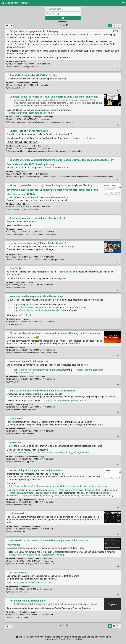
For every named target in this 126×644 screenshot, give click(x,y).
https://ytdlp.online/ (23, 305)
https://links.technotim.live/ (90, 370)
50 (114, 25)
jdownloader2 (15, 146)
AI (29, 172)
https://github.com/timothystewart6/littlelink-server (38, 370)
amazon (21, 229)
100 (119, 25)
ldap (42, 457)
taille (34, 146)
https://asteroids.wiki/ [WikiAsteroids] (16, 532)
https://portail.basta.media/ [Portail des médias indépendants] (18, 617)
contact (12, 229)
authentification (30, 500)
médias (12, 612)
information (20, 457)
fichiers (32, 282)
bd (33, 587)
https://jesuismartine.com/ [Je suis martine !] (18, 592)
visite (18, 404)
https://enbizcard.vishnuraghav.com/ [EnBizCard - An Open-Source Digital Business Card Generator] (21, 410)
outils (20, 254)
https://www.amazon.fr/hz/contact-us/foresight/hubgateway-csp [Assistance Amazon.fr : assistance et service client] (32, 234)
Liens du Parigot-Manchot (16, 3)
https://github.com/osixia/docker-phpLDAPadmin (34, 493)
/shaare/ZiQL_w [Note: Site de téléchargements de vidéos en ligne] (14, 324)
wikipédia (37, 526)
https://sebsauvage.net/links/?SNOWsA (33, 583)
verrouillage (26, 117)
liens (43, 377)
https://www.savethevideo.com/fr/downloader (36, 307)
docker (12, 429)
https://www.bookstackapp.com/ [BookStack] (20, 462)
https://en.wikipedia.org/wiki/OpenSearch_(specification (36, 555)
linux (11, 117)
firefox (39, 559)
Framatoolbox (66, 272)
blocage (26, 204)
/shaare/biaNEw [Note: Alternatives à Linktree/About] (14, 382)
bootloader (13, 348)
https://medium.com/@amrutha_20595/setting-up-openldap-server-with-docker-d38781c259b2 (67, 496)
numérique (38, 117)
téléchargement (23, 83)
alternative (13, 377)
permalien (28, 64)
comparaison (21, 172)
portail (33, 612)
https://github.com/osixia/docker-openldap (80, 490)
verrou (23, 348)
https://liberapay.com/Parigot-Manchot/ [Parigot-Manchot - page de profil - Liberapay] (22, 67)
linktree (23, 377)
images (12, 254)
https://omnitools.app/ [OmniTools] (16, 288)
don (11, 61)
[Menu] (124, 4)
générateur (14, 587)
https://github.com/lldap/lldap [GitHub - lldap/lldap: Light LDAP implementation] (19, 505)
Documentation (74, 639)
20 (110, 25)
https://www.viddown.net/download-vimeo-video (37, 310)
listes (19, 204)
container (21, 429)
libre (16, 61)
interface (26, 146)
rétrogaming (26, 526)
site (32, 404)
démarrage (49, 117)
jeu (11, 526)
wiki (11, 457)
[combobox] (63, 14)
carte (11, 404)
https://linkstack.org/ (24, 373)
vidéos (12, 83)
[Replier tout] (11, 26)
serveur (12, 500)
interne (31, 559)
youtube (35, 83)
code (11, 172)
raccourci (48, 559)
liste (37, 377)
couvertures (25, 587)
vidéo (16, 526)
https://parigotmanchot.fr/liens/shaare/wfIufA (32, 113)
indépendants (23, 612)
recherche (21, 559)
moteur (12, 559)
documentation (32, 457)
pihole (12, 204)
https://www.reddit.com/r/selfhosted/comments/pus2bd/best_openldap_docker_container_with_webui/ (59, 486)
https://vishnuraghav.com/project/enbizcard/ (67, 401)
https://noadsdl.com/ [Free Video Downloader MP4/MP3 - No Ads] (15, 88)
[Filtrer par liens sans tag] (7, 26)
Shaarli (22, 637)
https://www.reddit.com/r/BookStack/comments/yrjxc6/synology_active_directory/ (49, 453)
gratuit (25, 404)
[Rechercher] (63, 18)
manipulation (21, 282)
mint (17, 117)
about (31, 377)
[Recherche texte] (63, 9)
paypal (23, 61)
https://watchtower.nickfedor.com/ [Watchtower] (21, 434)
